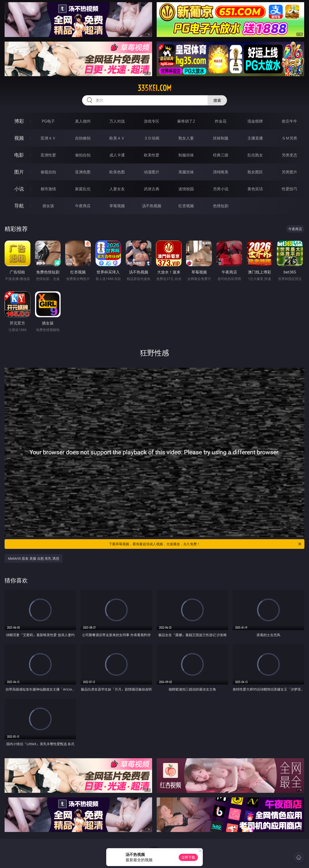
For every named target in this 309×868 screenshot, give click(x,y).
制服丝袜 (186, 155)
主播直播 (255, 138)
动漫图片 (152, 172)
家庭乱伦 (83, 189)
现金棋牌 (255, 121)
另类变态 (289, 155)
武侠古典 (152, 189)
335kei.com (154, 88)
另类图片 (289, 172)
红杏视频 (186, 206)
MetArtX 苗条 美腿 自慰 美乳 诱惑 (34, 558)
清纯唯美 (221, 172)
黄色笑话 (255, 189)
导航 (19, 206)
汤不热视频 (152, 206)
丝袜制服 (221, 138)
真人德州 (83, 121)
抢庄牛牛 (289, 121)
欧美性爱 (152, 155)
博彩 (19, 121)
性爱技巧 (289, 189)
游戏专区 (152, 121)
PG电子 (48, 121)
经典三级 (221, 155)
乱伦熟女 (255, 155)
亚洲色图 (83, 172)
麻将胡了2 (186, 121)
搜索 (217, 100)
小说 (19, 189)
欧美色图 (117, 172)
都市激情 (48, 189)
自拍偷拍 (83, 138)
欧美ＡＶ (117, 138)
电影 (19, 155)
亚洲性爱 (48, 155)
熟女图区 (255, 172)
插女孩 (48, 206)
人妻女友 (117, 189)
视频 (19, 138)
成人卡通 (117, 155)
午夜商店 (83, 206)
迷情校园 (186, 189)
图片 (19, 172)
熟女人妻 (186, 138)
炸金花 (221, 121)
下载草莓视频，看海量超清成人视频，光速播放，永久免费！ (205, 544)
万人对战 (117, 121)
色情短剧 (221, 206)
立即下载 (188, 857)
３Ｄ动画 (152, 138)
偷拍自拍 (83, 155)
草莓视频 (117, 206)
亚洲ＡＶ (48, 138)
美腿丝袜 (186, 172)
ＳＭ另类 (289, 138)
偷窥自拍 (48, 172)
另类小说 (221, 189)
